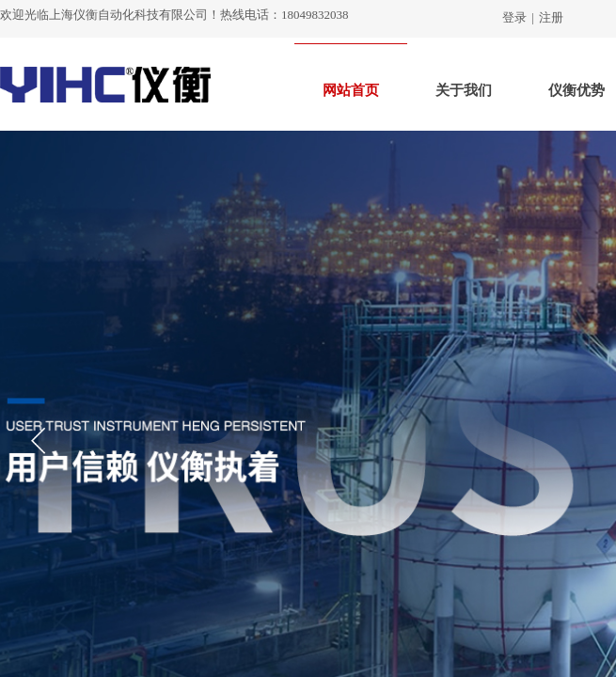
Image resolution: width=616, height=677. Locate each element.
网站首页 (351, 90)
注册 (551, 17)
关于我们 (464, 90)
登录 (514, 17)
